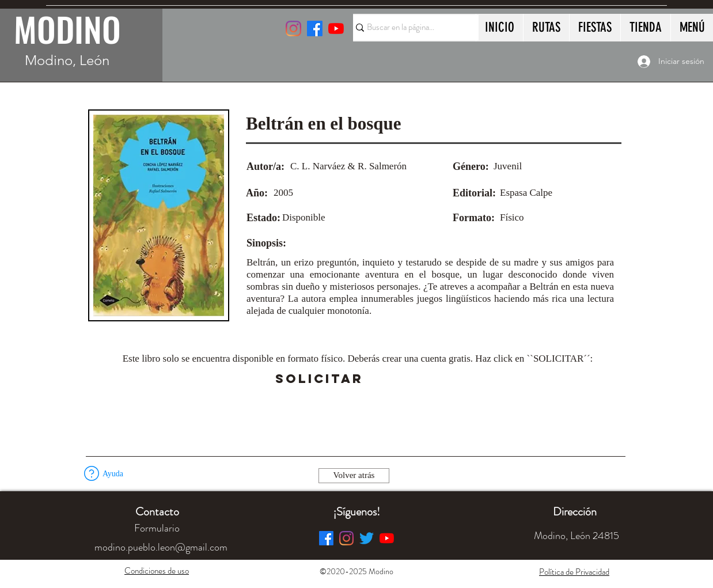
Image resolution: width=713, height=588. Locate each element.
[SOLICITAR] (319, 379)
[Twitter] (367, 538)
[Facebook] (326, 538)
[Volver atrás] (354, 476)
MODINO (67, 29)
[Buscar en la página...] (411, 28)
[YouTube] (336, 29)
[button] (395, 379)
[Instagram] (293, 29)
